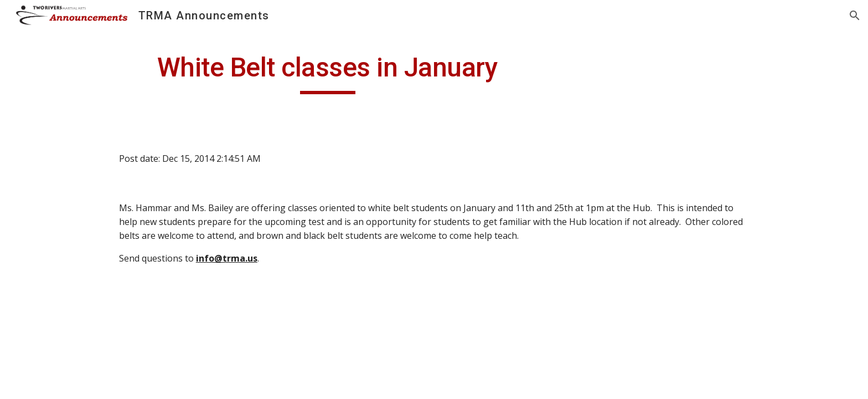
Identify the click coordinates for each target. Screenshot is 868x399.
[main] (328, 73)
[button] (855, 16)
